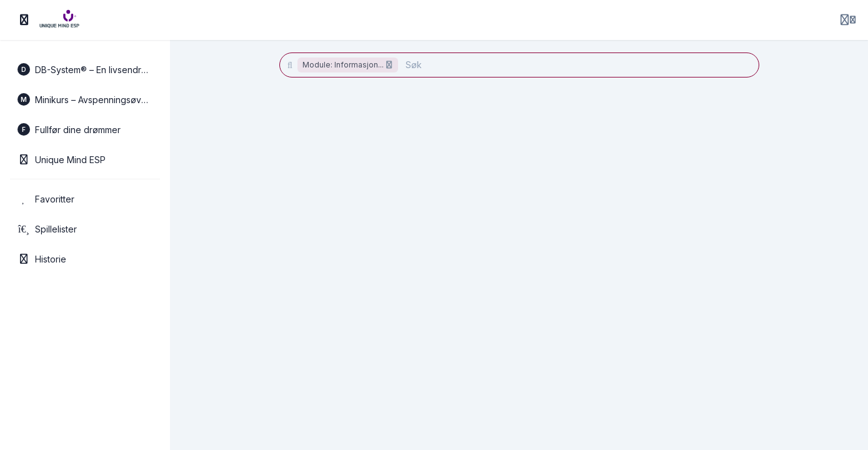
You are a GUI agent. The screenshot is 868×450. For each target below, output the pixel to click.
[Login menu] (848, 20)
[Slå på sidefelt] (24, 20)
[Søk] (575, 65)
